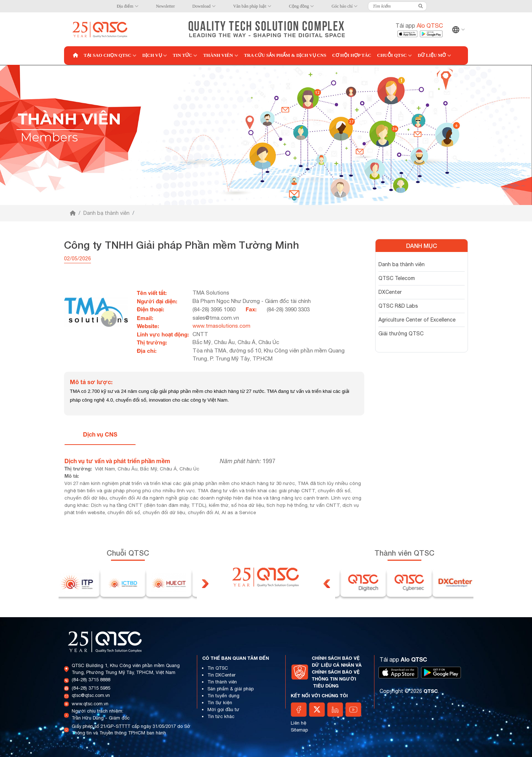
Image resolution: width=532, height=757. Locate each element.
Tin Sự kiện (220, 703)
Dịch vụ (152, 55)
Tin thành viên (222, 682)
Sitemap (299, 730)
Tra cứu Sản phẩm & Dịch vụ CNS (285, 55)
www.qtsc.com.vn (90, 704)
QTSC (431, 691)
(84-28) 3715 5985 (91, 688)
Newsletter (166, 6)
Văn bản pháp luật (250, 6)
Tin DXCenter (221, 675)
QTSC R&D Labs (398, 306)
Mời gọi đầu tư (223, 709)
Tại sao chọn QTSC (108, 55)
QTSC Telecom (397, 278)
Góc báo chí (342, 6)
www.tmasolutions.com (221, 326)
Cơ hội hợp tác (352, 55)
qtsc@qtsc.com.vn (91, 695)
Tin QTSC (218, 668)
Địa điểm (125, 6)
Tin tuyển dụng (223, 696)
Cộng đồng (299, 6)
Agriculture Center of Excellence (417, 320)
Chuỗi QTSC (392, 55)
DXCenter (390, 292)
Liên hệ (299, 723)
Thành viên (218, 55)
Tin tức (183, 55)
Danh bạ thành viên (106, 213)
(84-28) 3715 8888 (91, 680)
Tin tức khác (221, 716)
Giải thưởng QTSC (401, 334)
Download (202, 6)
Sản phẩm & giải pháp (231, 689)
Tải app (419, 25)
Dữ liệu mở (432, 55)
